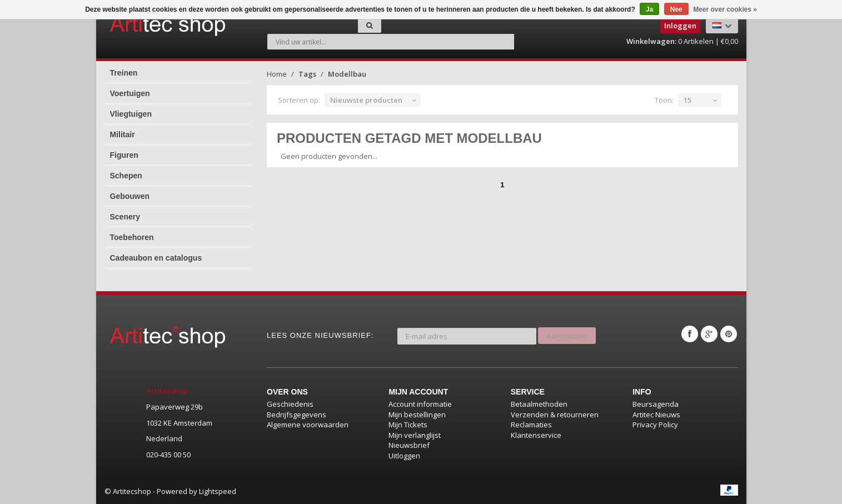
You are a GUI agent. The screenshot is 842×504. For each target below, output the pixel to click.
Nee (676, 9)
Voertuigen (130, 93)
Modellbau (347, 74)
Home (277, 74)
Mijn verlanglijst (415, 435)
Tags (307, 74)
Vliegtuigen (131, 114)
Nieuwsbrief (409, 445)
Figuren (124, 155)
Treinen (124, 73)
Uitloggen (404, 456)
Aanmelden (567, 334)
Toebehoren (132, 237)
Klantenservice (536, 435)
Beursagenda (656, 404)
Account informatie (420, 404)
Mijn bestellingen (417, 415)
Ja (649, 9)
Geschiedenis (290, 404)
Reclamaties (531, 425)
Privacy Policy (655, 425)
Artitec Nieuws (656, 415)
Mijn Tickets (408, 425)
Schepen (126, 176)
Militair (123, 134)
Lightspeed (218, 491)
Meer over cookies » (725, 9)
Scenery (125, 217)
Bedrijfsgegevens (297, 415)
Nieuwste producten (366, 100)
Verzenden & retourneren (555, 415)
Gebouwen (130, 196)
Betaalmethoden (539, 404)
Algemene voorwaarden (308, 425)
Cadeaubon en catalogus (156, 258)
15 (687, 100)
